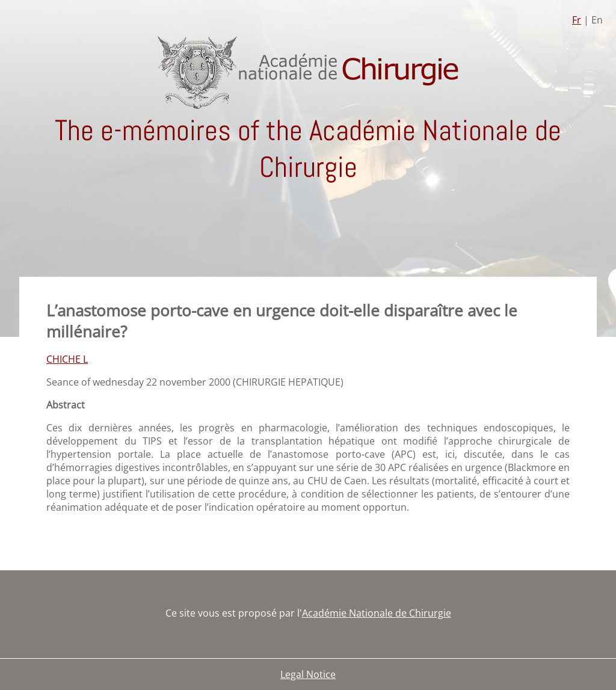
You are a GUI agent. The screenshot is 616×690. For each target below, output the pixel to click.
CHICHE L (67, 359)
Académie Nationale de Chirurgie (377, 613)
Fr (577, 20)
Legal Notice (308, 674)
